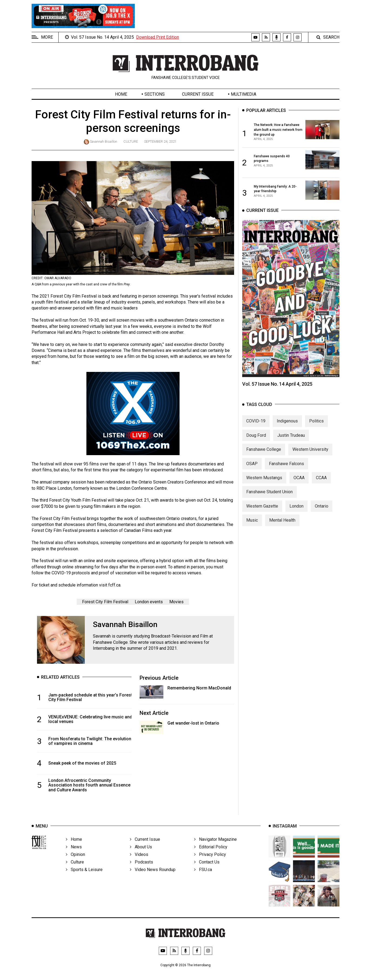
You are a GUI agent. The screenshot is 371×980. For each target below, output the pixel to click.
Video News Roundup (153, 877)
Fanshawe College (264, 454)
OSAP (252, 469)
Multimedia (244, 94)
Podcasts (141, 869)
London (296, 511)
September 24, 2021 (160, 141)
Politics (316, 426)
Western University (310, 454)
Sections (155, 94)
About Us (141, 854)
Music (252, 525)
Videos (139, 861)
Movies (176, 602)
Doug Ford (256, 440)
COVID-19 (256, 426)
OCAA (299, 483)
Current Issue (198, 94)
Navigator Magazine (215, 846)
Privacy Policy (210, 861)
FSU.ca (203, 877)
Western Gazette (262, 511)
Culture (131, 141)
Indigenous (287, 426)
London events (149, 602)
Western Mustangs (264, 483)
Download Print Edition (158, 37)
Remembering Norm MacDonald (199, 688)
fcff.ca (114, 585)
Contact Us (207, 869)
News (74, 854)
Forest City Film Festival (105, 602)
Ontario (322, 511)
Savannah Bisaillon (104, 141)
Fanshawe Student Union (269, 497)
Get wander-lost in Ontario (193, 723)
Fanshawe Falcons (286, 469)
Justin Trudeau (291, 440)
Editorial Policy (211, 854)
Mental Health (282, 525)
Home (121, 94)
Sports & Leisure (84, 877)
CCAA (321, 483)
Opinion (75, 861)
